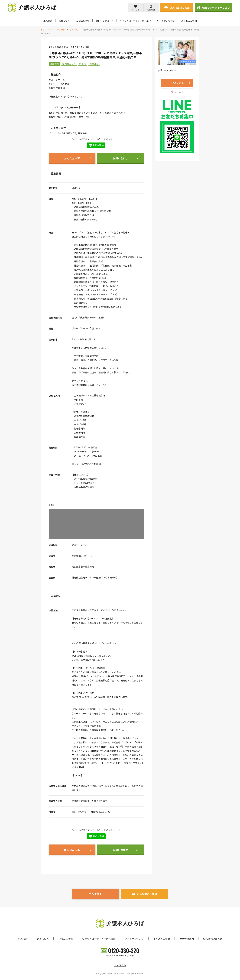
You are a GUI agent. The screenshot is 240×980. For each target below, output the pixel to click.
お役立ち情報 (83, 21)
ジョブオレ (120, 965)
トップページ (47, 29)
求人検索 (48, 21)
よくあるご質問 (189, 21)
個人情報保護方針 (213, 939)
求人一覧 (74, 29)
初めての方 (64, 21)
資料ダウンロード (105, 21)
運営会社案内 (187, 939)
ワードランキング (166, 21)
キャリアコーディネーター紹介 (135, 21)
